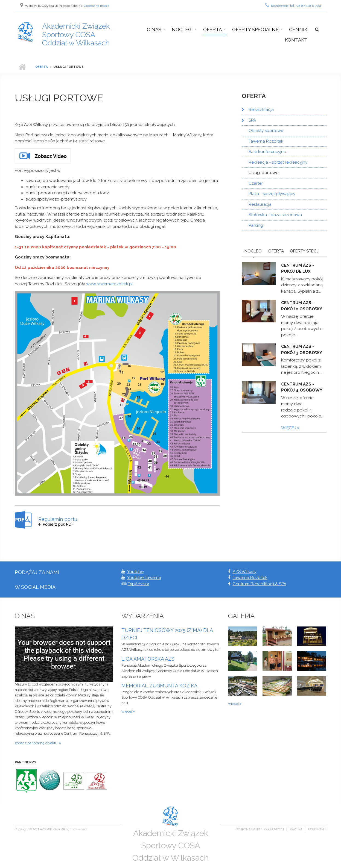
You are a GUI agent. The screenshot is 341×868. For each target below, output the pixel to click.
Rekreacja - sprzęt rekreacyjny (278, 162)
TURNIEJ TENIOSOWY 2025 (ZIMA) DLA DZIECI (167, 634)
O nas (154, 30)
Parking (256, 225)
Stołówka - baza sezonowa (275, 215)
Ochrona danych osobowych (260, 829)
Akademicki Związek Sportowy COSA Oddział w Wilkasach (76, 34)
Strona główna (22, 67)
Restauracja (260, 204)
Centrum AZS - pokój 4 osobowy (302, 387)
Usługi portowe (263, 173)
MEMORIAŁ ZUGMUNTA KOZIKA (159, 686)
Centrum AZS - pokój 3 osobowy (302, 350)
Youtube (135, 572)
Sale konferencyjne (267, 152)
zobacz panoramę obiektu (37, 743)
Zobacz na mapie (97, 6)
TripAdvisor (139, 584)
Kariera (296, 829)
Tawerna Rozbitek (266, 141)
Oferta (212, 30)
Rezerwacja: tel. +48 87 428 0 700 (293, 5)
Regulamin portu (58, 519)
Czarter (256, 183)
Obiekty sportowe (266, 131)
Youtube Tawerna (144, 578)
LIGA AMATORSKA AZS (148, 659)
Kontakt (296, 40)
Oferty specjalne (255, 30)
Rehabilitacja (261, 110)
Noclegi (182, 30)
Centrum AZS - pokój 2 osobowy (302, 306)
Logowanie (317, 829)
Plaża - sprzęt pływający (272, 194)
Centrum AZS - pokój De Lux (298, 268)
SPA (252, 120)
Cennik (298, 30)
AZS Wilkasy (245, 572)
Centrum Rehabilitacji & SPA (260, 584)
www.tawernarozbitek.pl (110, 284)
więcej (289, 428)
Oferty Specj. (305, 251)
